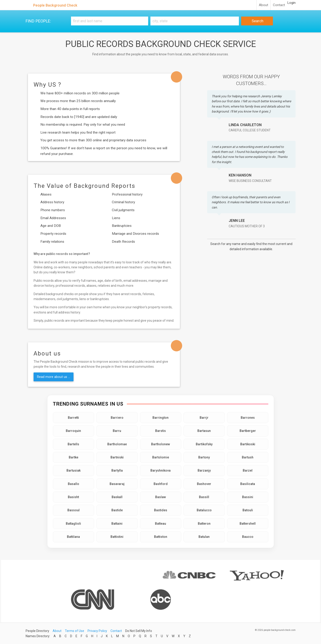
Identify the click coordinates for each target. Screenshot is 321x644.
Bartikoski (248, 444)
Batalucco (204, 510)
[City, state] (195, 21)
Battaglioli (73, 524)
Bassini (248, 497)
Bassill (204, 497)
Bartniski (117, 457)
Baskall (117, 497)
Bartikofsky (204, 444)
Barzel (248, 470)
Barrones (248, 418)
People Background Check (55, 5)
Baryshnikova (160, 470)
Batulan (204, 537)
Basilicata (248, 484)
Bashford (161, 484)
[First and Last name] (110, 21)
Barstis (160, 431)
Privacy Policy (97, 631)
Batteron (204, 524)
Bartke (74, 457)
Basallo (74, 484)
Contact (279, 5)
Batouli (248, 510)
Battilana (73, 537)
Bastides (161, 510)
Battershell (248, 524)
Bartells (73, 444)
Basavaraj (117, 484)
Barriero (117, 418)
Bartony (204, 457)
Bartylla (117, 470)
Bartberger (248, 431)
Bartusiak (74, 470)
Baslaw (160, 497)
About (263, 5)
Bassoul (74, 510)
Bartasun (204, 431)
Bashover (204, 484)
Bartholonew (160, 444)
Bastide (117, 510)
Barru (117, 431)
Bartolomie (161, 457)
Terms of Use (75, 631)
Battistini (117, 537)
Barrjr (204, 418)
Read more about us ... (54, 377)
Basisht (73, 497)
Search (257, 21)
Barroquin (73, 431)
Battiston (161, 537)
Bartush (248, 457)
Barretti (73, 418)
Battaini (117, 524)
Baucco (248, 537)
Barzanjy (204, 470)
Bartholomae (117, 444)
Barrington (160, 418)
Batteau (160, 524)
